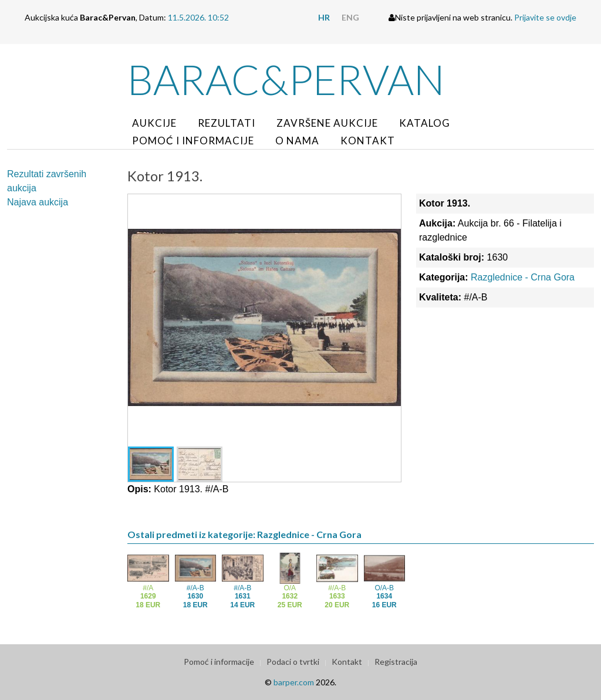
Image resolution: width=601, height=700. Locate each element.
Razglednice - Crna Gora (523, 277)
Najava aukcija (38, 202)
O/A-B (384, 596)
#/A (148, 596)
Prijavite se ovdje (545, 17)
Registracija (396, 662)
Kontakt (368, 141)
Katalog (425, 123)
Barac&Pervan (286, 79)
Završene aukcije (327, 123)
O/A (290, 596)
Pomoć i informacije (193, 141)
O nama (297, 141)
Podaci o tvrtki (293, 662)
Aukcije (154, 123)
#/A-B (195, 596)
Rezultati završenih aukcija (47, 181)
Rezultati (227, 123)
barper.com (294, 682)
